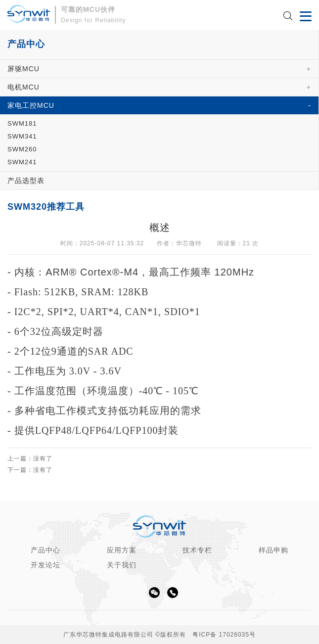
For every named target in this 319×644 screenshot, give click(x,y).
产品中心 (46, 550)
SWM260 (22, 149)
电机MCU (23, 87)
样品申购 (273, 550)
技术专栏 (197, 550)
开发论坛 (46, 565)
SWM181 (22, 123)
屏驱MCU (23, 69)
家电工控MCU (31, 105)
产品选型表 (26, 181)
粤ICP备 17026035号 (224, 635)
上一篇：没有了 (30, 459)
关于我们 (122, 565)
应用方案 (122, 550)
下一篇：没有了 (30, 470)
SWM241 (22, 162)
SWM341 (22, 136)
